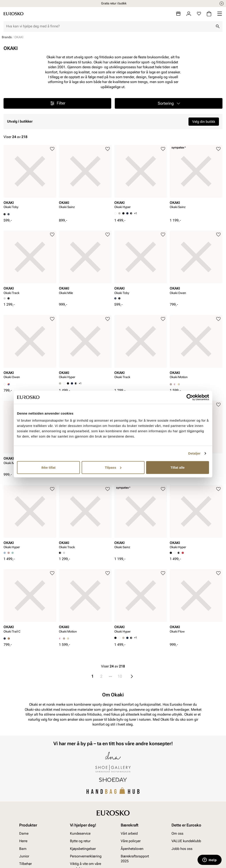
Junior (24, 856)
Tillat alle (178, 467)
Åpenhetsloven (132, 848)
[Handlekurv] (209, 14)
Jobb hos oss (182, 848)
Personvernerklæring (86, 856)
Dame (24, 833)
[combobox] (109, 26)
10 (120, 676)
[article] (30, 179)
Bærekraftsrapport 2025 (135, 859)
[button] (169, 103)
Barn (23, 848)
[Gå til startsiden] (13, 14)
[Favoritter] (199, 14)
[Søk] (218, 26)
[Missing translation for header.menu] (220, 14)
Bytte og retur (80, 841)
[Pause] (222, 4)
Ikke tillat (48, 467)
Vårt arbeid (129, 833)
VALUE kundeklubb (186, 841)
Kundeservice (80, 833)
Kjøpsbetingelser (83, 848)
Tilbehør (25, 864)
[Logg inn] (189, 14)
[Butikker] (178, 14)
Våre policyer (131, 841)
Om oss (177, 833)
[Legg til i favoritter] (52, 149)
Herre (23, 841)
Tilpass (113, 467)
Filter (57, 103)
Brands (7, 37)
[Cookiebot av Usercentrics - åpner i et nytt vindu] (190, 397)
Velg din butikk (204, 122)
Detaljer (194, 453)
